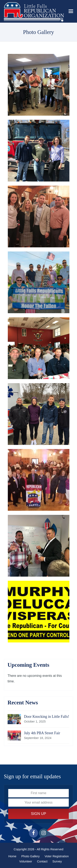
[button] (71, 11)
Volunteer (26, 861)
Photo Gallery (30, 856)
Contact (42, 861)
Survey (57, 861)
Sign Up (38, 814)
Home (12, 856)
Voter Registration (57, 856)
